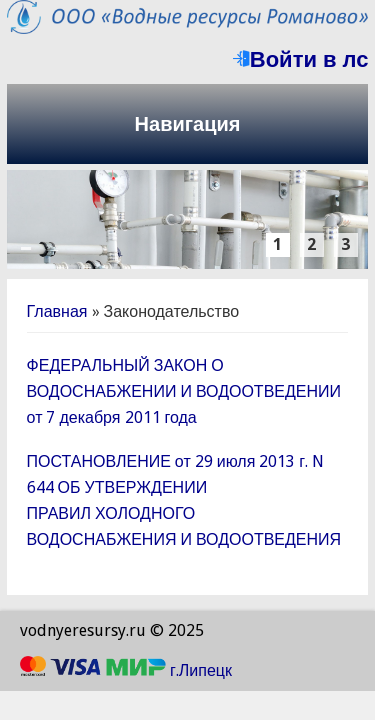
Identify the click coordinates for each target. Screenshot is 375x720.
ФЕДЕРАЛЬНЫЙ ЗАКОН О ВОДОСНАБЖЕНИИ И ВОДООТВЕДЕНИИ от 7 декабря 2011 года (184, 391)
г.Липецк (201, 670)
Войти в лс (301, 59)
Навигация (188, 124)
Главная (57, 311)
